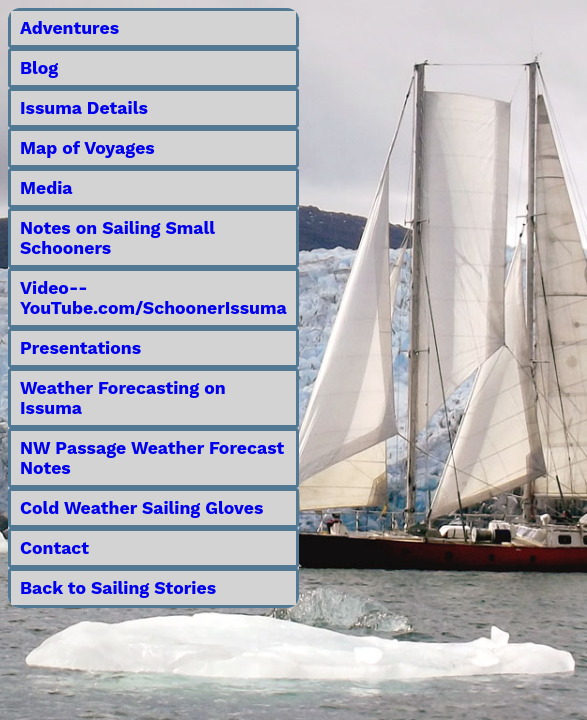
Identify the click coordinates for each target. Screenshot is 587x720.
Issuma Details (84, 108)
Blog (39, 68)
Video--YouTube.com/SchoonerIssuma (153, 298)
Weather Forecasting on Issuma (123, 398)
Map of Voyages (87, 148)
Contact (54, 548)
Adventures (69, 28)
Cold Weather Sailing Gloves (141, 508)
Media (46, 188)
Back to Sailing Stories (118, 588)
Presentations (80, 348)
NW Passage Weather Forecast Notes (152, 458)
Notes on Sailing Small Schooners (117, 238)
